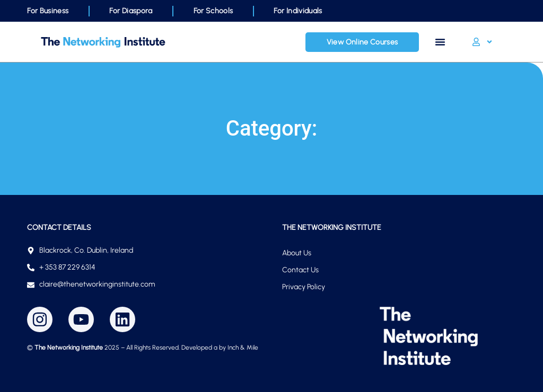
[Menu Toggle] (440, 42)
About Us (297, 253)
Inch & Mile (243, 348)
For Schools (213, 11)
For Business (48, 11)
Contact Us (300, 270)
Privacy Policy (304, 287)
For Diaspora (131, 11)
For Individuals (298, 11)
